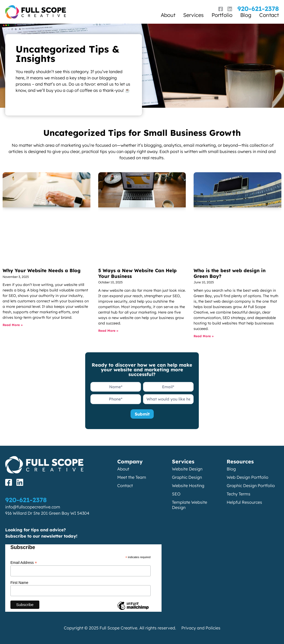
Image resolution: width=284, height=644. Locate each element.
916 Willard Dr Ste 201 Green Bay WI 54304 (47, 513)
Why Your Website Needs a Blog (42, 270)
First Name (19, 583)
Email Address (24, 562)
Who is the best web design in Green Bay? (230, 273)
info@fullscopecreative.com (33, 507)
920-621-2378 (258, 9)
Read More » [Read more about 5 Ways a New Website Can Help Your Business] (108, 331)
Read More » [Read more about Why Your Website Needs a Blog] (13, 325)
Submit (142, 414)
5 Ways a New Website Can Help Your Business (137, 273)
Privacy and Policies (201, 628)
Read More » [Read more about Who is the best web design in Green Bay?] (204, 336)
